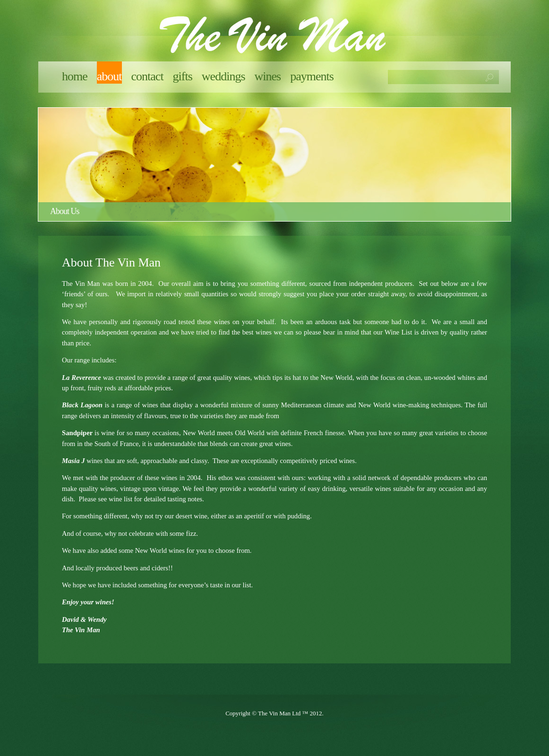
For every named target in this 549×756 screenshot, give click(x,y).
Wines (268, 76)
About (109, 76)
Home (75, 76)
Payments (312, 76)
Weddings (223, 76)
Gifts (183, 76)
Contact (147, 76)
